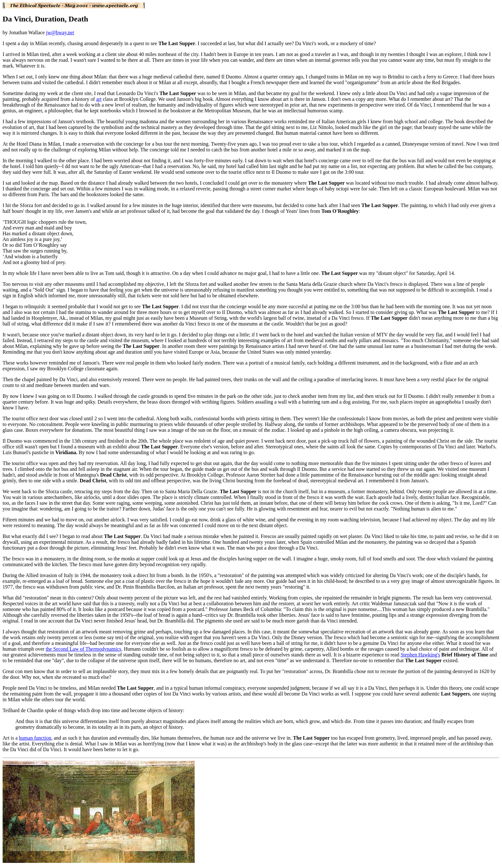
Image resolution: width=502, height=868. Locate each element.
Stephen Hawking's (420, 655)
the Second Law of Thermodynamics (84, 649)
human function (35, 738)
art (99, 99)
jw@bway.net (60, 32)
